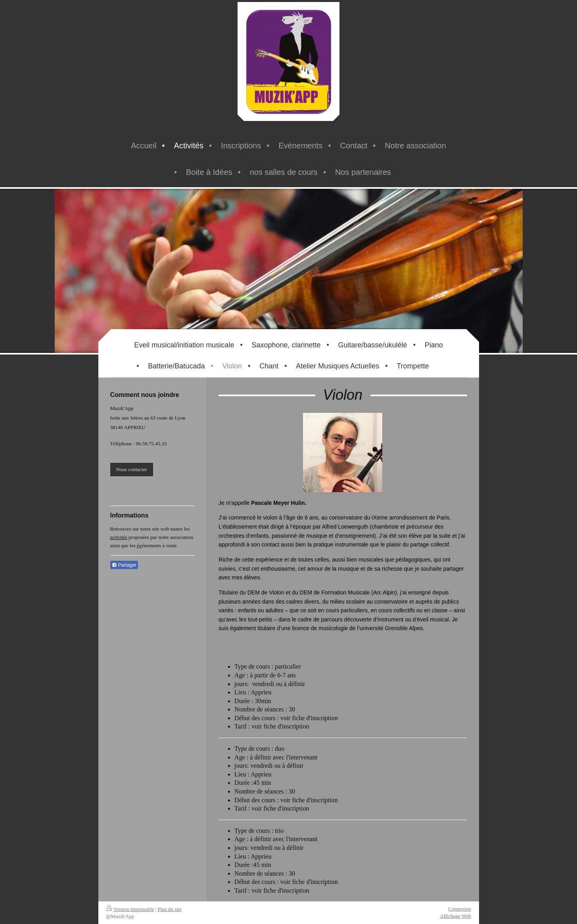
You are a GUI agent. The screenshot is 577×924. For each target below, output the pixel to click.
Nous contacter (132, 469)
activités (119, 537)
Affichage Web (455, 916)
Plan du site (170, 909)
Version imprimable (130, 909)
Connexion (459, 909)
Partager (124, 565)
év (139, 545)
